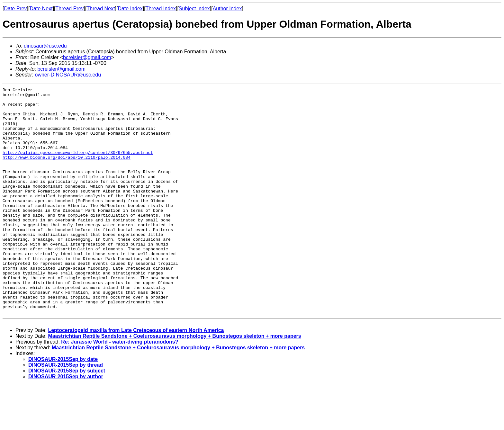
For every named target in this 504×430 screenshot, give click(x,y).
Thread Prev (70, 9)
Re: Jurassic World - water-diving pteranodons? (120, 387)
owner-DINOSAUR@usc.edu (68, 75)
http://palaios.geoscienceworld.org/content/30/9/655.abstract (78, 166)
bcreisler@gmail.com (87, 57)
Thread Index (161, 9)
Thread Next (101, 9)
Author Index (227, 9)
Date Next (41, 9)
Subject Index (194, 9)
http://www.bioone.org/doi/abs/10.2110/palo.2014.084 (67, 172)
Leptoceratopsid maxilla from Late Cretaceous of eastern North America (136, 376)
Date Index (130, 9)
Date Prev (15, 9)
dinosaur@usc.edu (45, 46)
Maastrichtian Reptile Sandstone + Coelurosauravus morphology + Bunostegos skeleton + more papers (174, 381)
